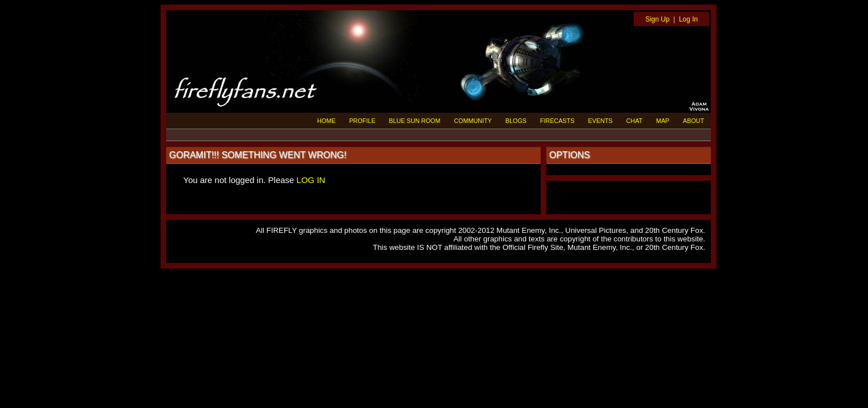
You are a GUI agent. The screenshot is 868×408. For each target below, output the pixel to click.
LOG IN (311, 180)
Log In (688, 19)
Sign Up (657, 19)
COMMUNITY (473, 121)
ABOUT (694, 121)
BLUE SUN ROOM (415, 121)
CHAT (635, 121)
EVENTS (601, 121)
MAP (662, 121)
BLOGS (516, 121)
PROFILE (362, 121)
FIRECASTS (557, 121)
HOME (326, 121)
